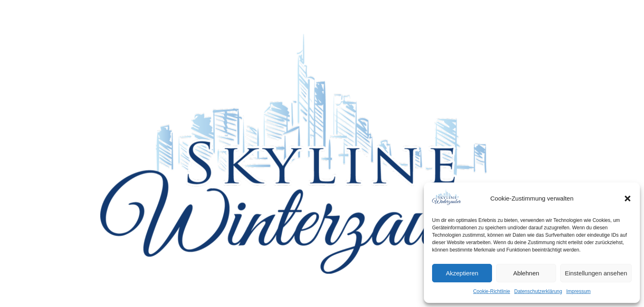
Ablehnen (526, 273)
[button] (628, 199)
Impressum (578, 291)
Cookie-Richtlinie (492, 291)
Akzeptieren (462, 273)
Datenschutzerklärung (538, 291)
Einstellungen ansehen (596, 273)
